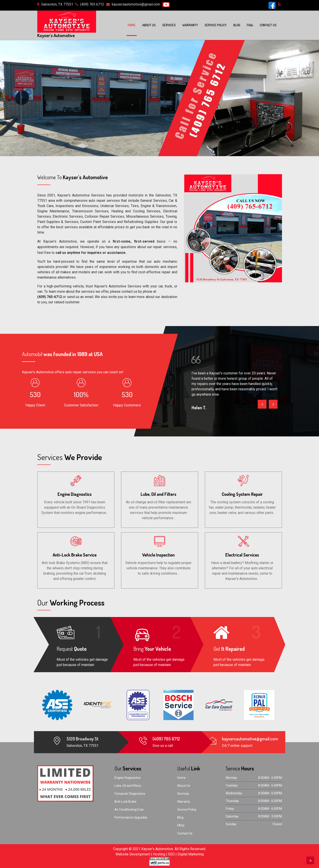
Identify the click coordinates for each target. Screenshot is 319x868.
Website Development (133, 854)
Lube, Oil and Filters (159, 494)
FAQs (181, 825)
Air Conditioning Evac (129, 810)
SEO (171, 854)
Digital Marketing (191, 854)
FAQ (250, 25)
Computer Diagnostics (130, 794)
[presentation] (262, 404)
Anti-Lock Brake (125, 802)
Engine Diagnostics (75, 494)
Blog (237, 25)
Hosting (159, 854)
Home (132, 25)
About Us (149, 25)
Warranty (190, 25)
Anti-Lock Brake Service (75, 555)
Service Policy (216, 25)
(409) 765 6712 (92, 4)
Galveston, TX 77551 (57, 4)
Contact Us (268, 25)
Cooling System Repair (242, 494)
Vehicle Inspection (158, 555)
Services (169, 25)
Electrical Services (242, 555)
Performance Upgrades (131, 817)
